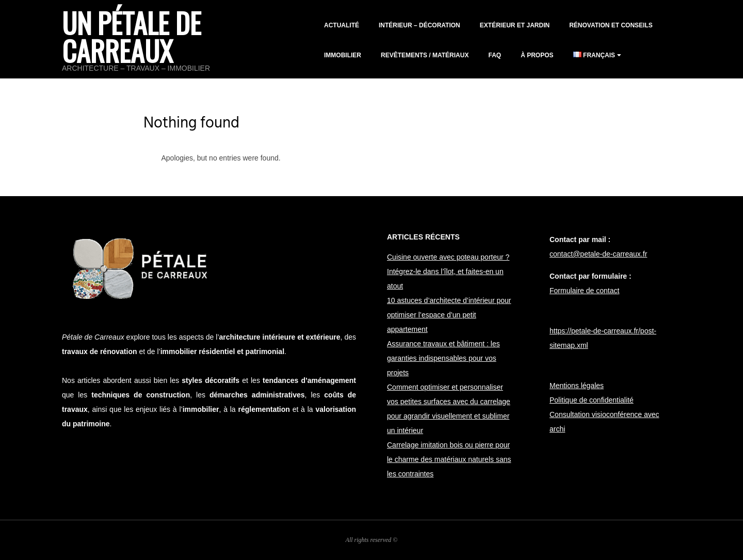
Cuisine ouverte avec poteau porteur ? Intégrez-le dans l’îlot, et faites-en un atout (448, 271)
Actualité (342, 25)
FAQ (495, 55)
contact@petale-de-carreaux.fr (598, 254)
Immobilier (343, 55)
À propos (537, 55)
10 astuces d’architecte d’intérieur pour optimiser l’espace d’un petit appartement (449, 315)
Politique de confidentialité (592, 400)
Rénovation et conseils (611, 25)
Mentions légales (577, 386)
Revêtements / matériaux (425, 55)
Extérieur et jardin (515, 25)
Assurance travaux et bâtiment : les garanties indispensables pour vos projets (443, 358)
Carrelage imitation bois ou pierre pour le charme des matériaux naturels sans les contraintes (449, 459)
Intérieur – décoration (419, 25)
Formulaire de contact (584, 291)
